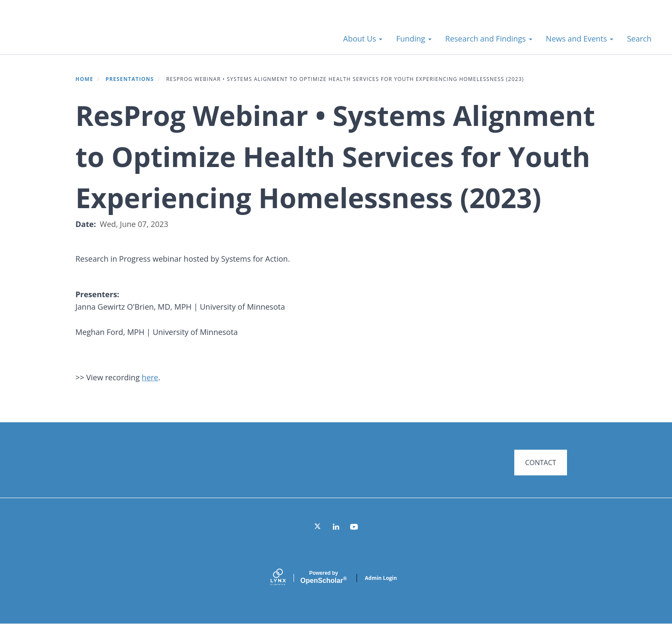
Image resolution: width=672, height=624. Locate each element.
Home (84, 79)
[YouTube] (354, 527)
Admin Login (381, 578)
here (150, 377)
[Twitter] (318, 527)
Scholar (324, 577)
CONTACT (540, 463)
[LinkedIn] (336, 527)
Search (639, 39)
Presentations (130, 79)
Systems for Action (83, 34)
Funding (414, 39)
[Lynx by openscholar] (285, 578)
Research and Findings (489, 39)
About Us (363, 39)
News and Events (580, 39)
